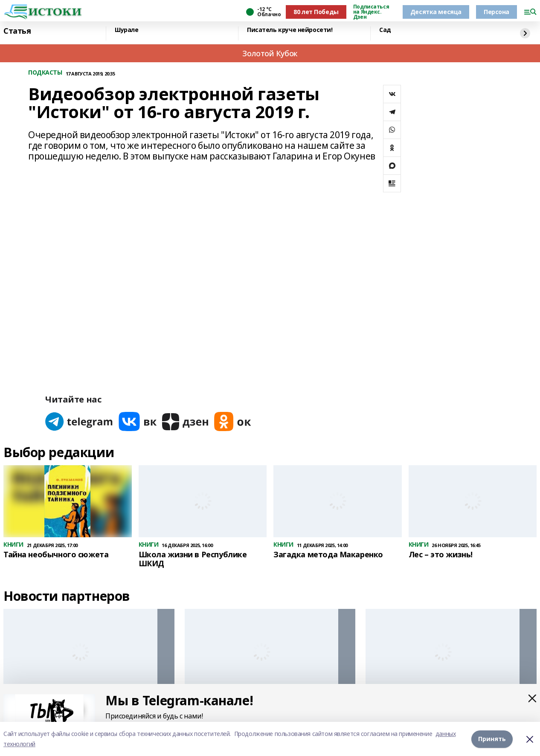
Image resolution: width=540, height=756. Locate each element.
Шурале (126, 30)
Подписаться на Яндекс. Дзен (371, 12)
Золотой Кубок (270, 53)
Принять (492, 739)
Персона (496, 12)
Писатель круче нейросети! (290, 30)
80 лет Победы (316, 12)
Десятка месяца (436, 12)
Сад (385, 30)
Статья (17, 31)
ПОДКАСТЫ (45, 73)
